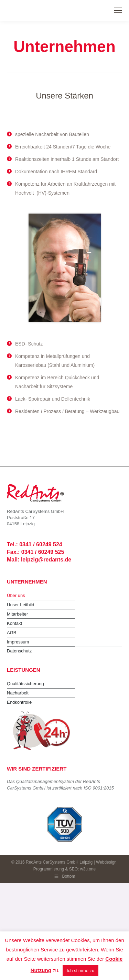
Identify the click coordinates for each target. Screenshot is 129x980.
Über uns (16, 595)
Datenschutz (19, 651)
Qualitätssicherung (25, 684)
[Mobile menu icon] (118, 10)
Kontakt (14, 623)
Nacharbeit (18, 693)
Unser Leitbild (21, 605)
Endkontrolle (19, 702)
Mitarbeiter (17, 614)
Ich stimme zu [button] (80, 971)
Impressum (18, 642)
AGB (12, 633)
